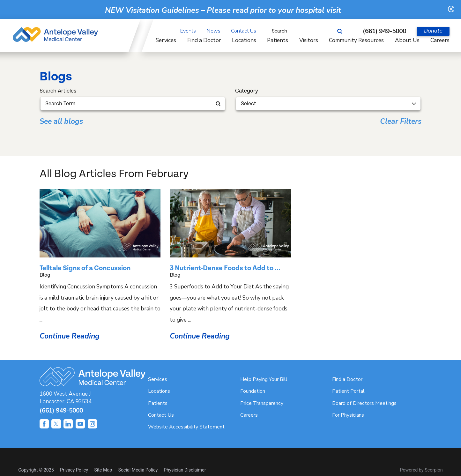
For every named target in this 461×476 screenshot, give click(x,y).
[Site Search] (343, 31)
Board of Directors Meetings (364, 403)
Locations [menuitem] (244, 40)
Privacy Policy (74, 470)
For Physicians (348, 415)
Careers (249, 415)
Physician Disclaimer (185, 470)
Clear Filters (401, 122)
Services (158, 379)
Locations (159, 391)
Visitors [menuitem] (309, 40)
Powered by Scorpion (421, 470)
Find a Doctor (347, 379)
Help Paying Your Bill (264, 379)
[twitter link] (56, 424)
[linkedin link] (68, 424)
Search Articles (58, 91)
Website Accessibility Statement (186, 427)
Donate (433, 31)
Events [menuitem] (188, 31)
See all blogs (61, 122)
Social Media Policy (138, 470)
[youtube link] (80, 424)
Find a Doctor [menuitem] (204, 40)
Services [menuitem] (166, 40)
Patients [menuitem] (278, 40)
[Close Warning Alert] (451, 10)
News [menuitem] (214, 31)
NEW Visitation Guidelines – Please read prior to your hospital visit (223, 10)
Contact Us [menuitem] (244, 31)
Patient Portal (348, 391)
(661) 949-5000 (384, 31)
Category (247, 91)
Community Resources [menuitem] (356, 40)
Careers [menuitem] (440, 40)
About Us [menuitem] (407, 40)
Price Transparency (262, 403)
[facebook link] (44, 424)
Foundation (253, 391)
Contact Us (161, 415)
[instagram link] (92, 424)
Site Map (103, 470)
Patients (158, 403)
